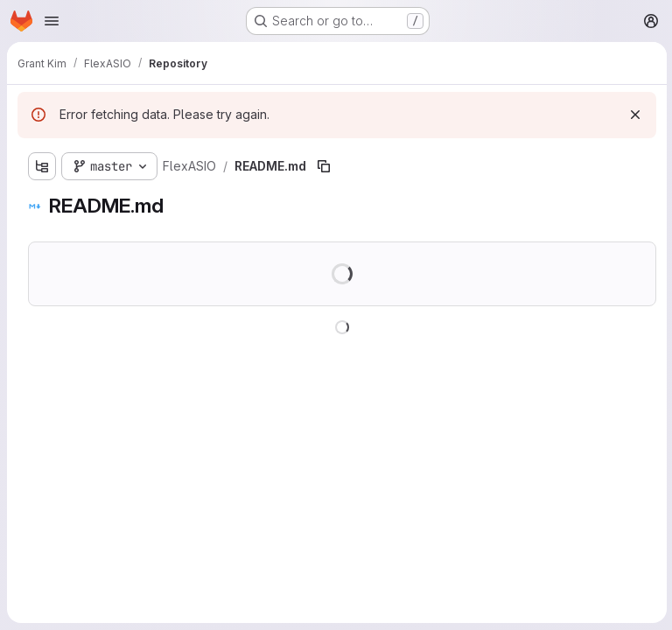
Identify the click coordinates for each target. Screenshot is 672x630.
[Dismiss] (633, 115)
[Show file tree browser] (42, 166)
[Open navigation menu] (52, 21)
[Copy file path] (324, 166)
